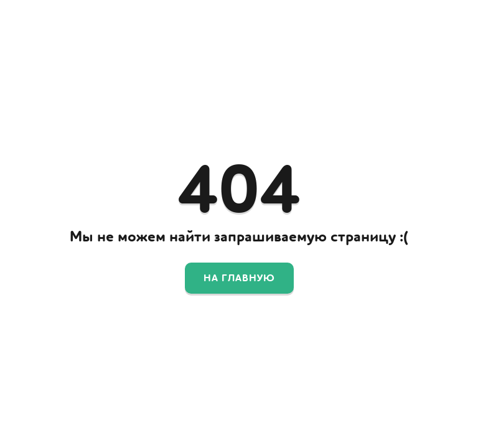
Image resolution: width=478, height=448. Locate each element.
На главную (239, 278)
